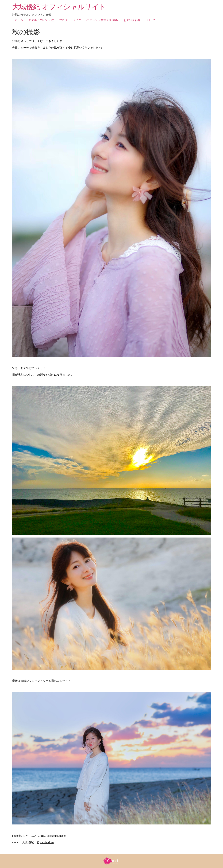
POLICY (150, 20)
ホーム (19, 20)
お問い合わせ (132, 20)
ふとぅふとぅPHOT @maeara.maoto (44, 836)
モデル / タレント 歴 (41, 20)
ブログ (63, 20)
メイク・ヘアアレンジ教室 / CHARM (96, 20)
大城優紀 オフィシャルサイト (59, 7)
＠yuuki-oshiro (45, 842)
